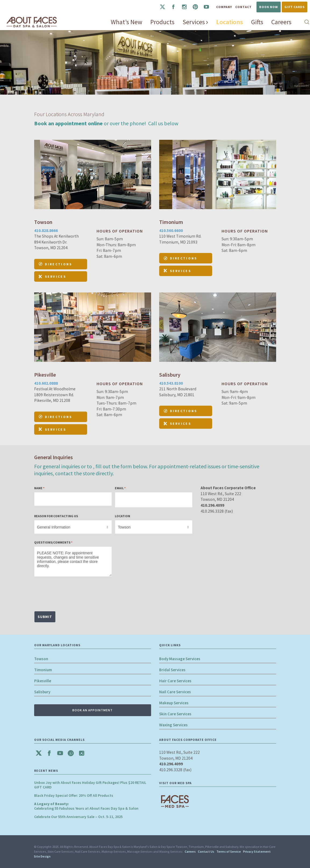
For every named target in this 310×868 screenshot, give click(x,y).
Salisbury (42, 692)
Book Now (269, 7)
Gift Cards (295, 7)
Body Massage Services (180, 659)
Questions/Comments (53, 542)
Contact (243, 7)
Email (120, 488)
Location (122, 516)
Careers (190, 851)
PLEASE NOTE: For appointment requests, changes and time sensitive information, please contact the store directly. (73, 562)
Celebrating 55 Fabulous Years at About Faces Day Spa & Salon (86, 806)
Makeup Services (174, 703)
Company (224, 7)
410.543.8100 (171, 383)
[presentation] (75, 592)
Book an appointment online (68, 123)
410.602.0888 (46, 383)
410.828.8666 (46, 231)
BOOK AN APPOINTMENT (92, 710)
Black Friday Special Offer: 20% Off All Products (74, 795)
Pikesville (43, 681)
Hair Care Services (175, 681)
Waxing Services (173, 725)
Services (52, 276)
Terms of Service (229, 851)
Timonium (43, 670)
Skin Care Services (175, 714)
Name (39, 488)
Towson (41, 659)
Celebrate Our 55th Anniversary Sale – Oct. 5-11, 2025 (78, 817)
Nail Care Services (175, 692)
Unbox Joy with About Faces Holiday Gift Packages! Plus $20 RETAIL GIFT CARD (90, 785)
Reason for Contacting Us (56, 516)
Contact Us (206, 851)
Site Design (42, 856)
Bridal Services (172, 670)
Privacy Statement (257, 851)
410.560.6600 (171, 231)
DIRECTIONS (56, 264)
